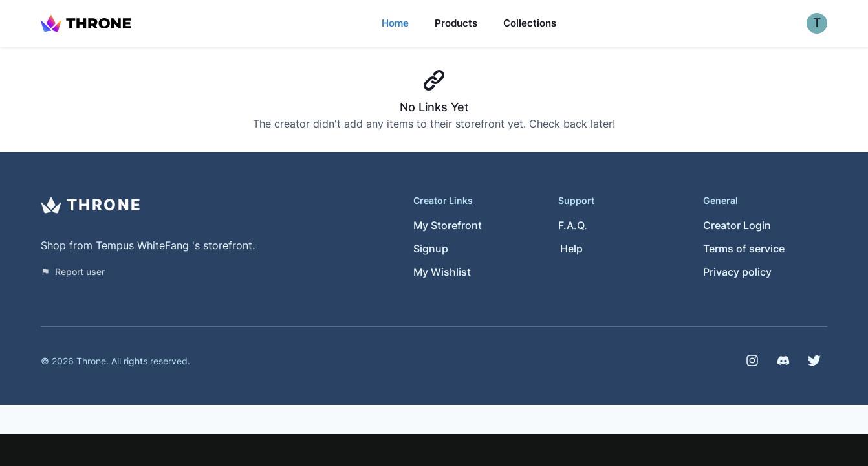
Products (456, 23)
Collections (530, 23)
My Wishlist (442, 272)
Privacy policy (737, 272)
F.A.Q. (573, 225)
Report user (73, 272)
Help (571, 249)
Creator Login (737, 225)
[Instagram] (752, 361)
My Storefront (448, 225)
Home (395, 23)
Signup (431, 249)
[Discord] (783, 361)
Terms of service (744, 249)
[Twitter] (814, 361)
